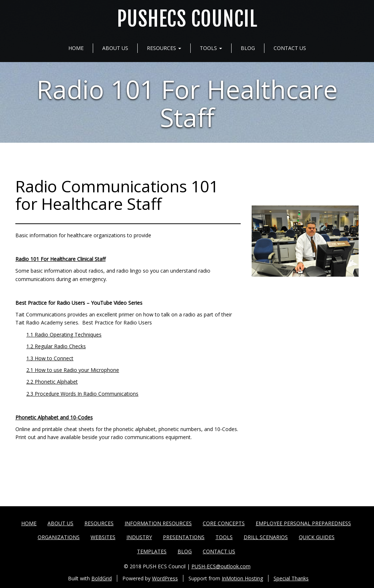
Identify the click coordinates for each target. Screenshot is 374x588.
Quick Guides (317, 537)
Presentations (184, 537)
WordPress (165, 578)
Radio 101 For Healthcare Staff (187, 103)
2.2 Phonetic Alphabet (52, 382)
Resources (164, 48)
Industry (139, 537)
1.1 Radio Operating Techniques (64, 335)
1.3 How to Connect (50, 358)
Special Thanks (291, 578)
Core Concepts (224, 523)
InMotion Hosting (242, 578)
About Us (115, 48)
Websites (103, 537)
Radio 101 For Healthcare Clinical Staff (60, 259)
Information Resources (158, 523)
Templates (152, 551)
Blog (248, 48)
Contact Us (290, 48)
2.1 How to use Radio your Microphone (73, 370)
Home (76, 48)
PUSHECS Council (187, 19)
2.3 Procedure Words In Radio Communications (82, 394)
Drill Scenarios (266, 537)
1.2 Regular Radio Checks (56, 346)
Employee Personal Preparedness (303, 523)
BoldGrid (102, 578)
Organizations (59, 537)
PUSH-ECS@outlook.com (221, 566)
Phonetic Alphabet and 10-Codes (54, 417)
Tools (211, 48)
